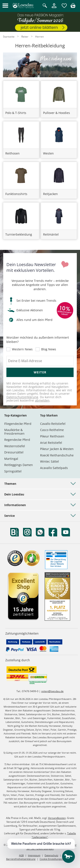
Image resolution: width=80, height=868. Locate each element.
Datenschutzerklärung (22, 397)
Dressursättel (14, 452)
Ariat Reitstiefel (51, 443)
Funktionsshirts (16, 194)
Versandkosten (57, 818)
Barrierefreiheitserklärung (21, 859)
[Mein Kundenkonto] (54, 8)
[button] (5, 6)
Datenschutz (51, 855)
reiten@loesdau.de (52, 691)
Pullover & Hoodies (57, 113)
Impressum (34, 855)
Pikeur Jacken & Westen (57, 449)
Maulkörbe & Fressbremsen (14, 432)
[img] (73, 7)
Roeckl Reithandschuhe (57, 455)
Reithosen (12, 153)
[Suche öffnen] (45, 6)
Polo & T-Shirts (16, 113)
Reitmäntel (51, 234)
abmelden (42, 400)
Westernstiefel (15, 446)
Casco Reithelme (52, 430)
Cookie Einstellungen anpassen (57, 859)
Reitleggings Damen (19, 465)
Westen (48, 153)
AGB (21, 855)
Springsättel (13, 471)
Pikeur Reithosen (52, 436)
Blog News (49, 349)
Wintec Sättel (49, 461)
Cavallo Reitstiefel (53, 424)
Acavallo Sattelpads (54, 468)
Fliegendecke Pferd (18, 424)
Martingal (11, 459)
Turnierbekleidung (19, 234)
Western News (22, 349)
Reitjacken (50, 194)
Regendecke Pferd (17, 440)
